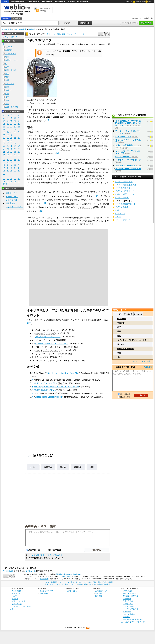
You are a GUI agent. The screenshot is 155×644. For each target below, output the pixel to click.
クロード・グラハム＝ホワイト (49, 347)
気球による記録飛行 (124, 145)
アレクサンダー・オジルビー (48, 350)
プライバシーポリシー (20, 601)
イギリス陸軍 (45, 218)
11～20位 (128, 314)
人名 (7, 100)
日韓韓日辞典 (60, 2)
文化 (7, 77)
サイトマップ (17, 604)
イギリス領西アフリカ (125, 191)
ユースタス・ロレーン (125, 165)
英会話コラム (12, 193)
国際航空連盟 (76, 159)
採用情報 (99, 596)
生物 (7, 94)
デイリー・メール (86, 207)
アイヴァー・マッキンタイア (128, 160)
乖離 (119, 331)
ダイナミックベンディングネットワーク (134, 340)
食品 (7, 97)
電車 (7, 57)
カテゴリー (82, 34)
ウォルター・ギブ (123, 137)
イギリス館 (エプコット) (126, 204)
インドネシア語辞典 (131, 609)
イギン (118, 210)
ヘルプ (151, 2)
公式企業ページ (101, 591)
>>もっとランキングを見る (141, 361)
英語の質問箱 (12, 200)
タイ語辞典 (127, 612)
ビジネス (9, 47)
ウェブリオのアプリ (47, 591)
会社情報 (99, 593)
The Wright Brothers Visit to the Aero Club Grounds (57, 387)
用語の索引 (61, 34)
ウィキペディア (37, 34)
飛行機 (72, 146)
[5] (41, 211)
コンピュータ (11, 54)
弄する (63, 467)
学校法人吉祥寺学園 (125, 349)
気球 (62, 139)
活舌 (92, 467)
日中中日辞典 (47, 2)
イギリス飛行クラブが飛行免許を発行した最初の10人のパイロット (128, 123)
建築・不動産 (11, 70)
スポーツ (9, 90)
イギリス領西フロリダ (125, 194)
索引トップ (51, 34)
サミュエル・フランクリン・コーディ (53, 361)
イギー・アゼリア (123, 220)
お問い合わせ (72, 591)
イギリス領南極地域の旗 (126, 185)
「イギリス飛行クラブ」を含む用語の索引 (45, 555)
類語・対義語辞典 (18, 2)
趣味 (7, 87)
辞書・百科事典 (20, 29)
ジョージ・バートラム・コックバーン (52, 343)
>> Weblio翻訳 (147, 367)
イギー (118, 217)
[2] (58, 153)
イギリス (63, 113)
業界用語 (9, 50)
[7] (30, 323)
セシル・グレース (43, 340)
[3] (97, 195)
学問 (7, 74)
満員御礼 (78, 467)
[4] (45, 203)
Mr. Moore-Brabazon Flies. (46, 383)
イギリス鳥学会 (122, 207)
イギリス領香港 (122, 198)
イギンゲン (120, 214)
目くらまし (122, 344)
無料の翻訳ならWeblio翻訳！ (45, 10)
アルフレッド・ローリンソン (48, 337)
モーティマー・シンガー (46, 354)
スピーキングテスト (14, 207)
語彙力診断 (11, 203)
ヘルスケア (10, 84)
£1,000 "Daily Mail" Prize (45, 390)
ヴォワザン (85, 192)
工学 (7, 67)
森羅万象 (48, 467)
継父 (119, 327)
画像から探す (45, 593)
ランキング (71, 34)
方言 (7, 104)
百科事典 (32, 29)
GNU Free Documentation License (69, 574)
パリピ (33, 467)
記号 (5, 184)
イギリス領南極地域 (124, 182)
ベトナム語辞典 (129, 614)
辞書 (5, 2)
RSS (88, 628)
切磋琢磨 (121, 323)
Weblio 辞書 (141, 2)
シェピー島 (48, 169)
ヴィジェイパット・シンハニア (128, 141)
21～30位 (138, 314)
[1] (48, 120)
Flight (60, 383)
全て (4, 44)
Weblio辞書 (44, 579)
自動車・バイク (12, 60)
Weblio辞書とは (17, 591)
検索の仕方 (16, 593)
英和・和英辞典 (33, 2)
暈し (119, 357)
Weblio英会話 (12, 197)
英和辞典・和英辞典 (131, 596)
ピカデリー (65, 149)
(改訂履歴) (67, 576)
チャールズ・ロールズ (66, 136)
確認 (119, 336)
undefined (122, 319)
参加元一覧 (149, 18)
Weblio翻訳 (127, 599)
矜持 (119, 353)
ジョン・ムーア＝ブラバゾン (54, 192)
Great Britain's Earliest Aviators (48, 397)
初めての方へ (137, 18)
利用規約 (15, 599)
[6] (28, 323)
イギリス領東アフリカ (125, 188)
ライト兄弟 (94, 179)
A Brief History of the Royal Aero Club (62, 373)
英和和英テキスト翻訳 (40, 526)
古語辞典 (71, 2)
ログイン (128, 1)
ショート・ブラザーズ (58, 176)
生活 (7, 80)
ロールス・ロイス (35, 136)
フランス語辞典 (129, 606)
